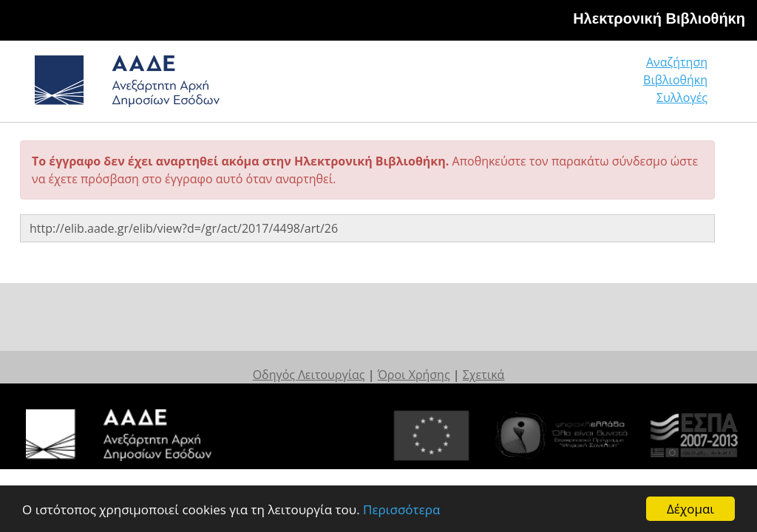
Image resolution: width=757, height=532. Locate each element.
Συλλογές (682, 98)
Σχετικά (484, 375)
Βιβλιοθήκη (675, 80)
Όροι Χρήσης (414, 375)
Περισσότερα (401, 509)
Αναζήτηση (677, 62)
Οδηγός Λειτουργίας (309, 375)
